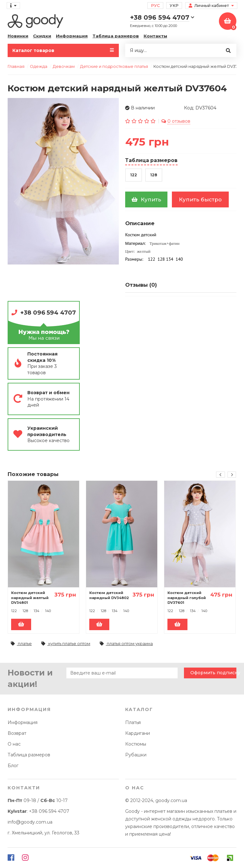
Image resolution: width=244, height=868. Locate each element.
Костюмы (136, 744)
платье (21, 644)
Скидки (42, 36)
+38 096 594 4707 (48, 313)
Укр (174, 6)
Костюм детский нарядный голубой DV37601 (187, 598)
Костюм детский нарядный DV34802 (109, 595)
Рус (155, 6)
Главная (16, 66)
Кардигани (138, 733)
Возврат (17, 733)
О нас (14, 744)
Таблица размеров (116, 36)
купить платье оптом (66, 644)
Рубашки (136, 755)
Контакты (155, 36)
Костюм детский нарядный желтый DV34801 (30, 598)
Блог (13, 766)
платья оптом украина (126, 644)
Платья (133, 722)
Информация (72, 36)
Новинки (18, 36)
